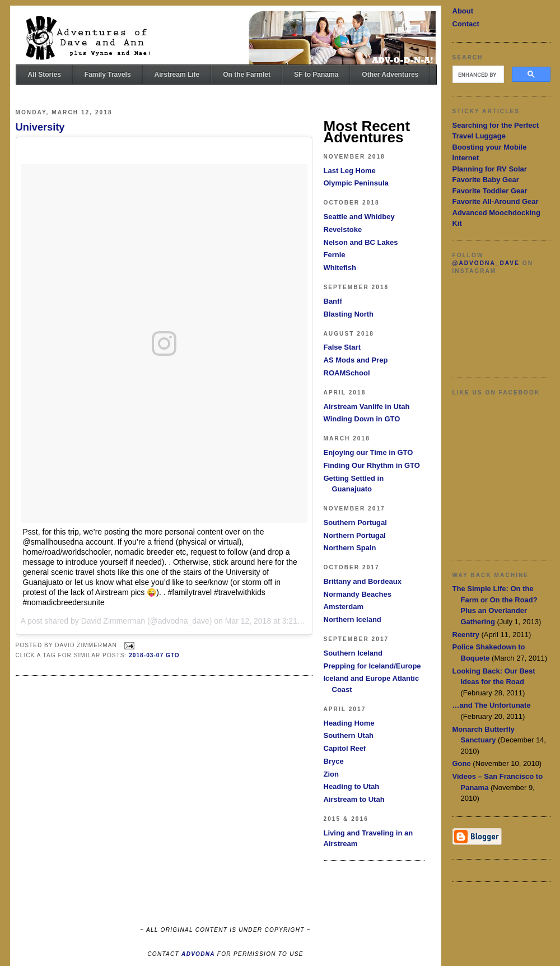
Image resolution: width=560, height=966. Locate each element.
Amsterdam (344, 607)
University (40, 127)
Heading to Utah (352, 786)
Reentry (466, 635)
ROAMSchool (347, 373)
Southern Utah (349, 735)
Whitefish (340, 268)
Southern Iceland (353, 653)
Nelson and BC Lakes (361, 242)
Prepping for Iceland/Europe (372, 666)
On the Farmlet (247, 75)
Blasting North (349, 314)
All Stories (45, 75)
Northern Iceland (353, 619)
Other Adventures (390, 75)
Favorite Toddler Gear (490, 191)
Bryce (334, 761)
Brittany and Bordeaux (363, 581)
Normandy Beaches (358, 594)
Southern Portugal (355, 523)
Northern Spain (350, 548)
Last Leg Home (350, 171)
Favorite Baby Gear (486, 180)
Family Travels (108, 75)
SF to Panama (316, 75)
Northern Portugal (355, 535)
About (463, 11)
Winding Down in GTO (362, 419)
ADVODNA (198, 954)
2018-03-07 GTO (154, 655)
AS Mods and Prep (356, 360)
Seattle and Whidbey (359, 217)
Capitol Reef (345, 748)
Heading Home (349, 723)
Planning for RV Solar (490, 169)
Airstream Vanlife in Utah (367, 407)
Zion (331, 774)
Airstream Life (177, 75)
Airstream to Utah (354, 799)
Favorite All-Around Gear (496, 201)
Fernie (335, 255)
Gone (462, 763)
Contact (466, 24)
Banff (333, 301)
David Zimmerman (113, 621)
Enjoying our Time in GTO (368, 452)
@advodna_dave (486, 263)
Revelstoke (343, 229)
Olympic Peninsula (356, 183)
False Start (342, 347)
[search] (477, 75)
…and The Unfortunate (492, 705)
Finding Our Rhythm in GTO (372, 465)
